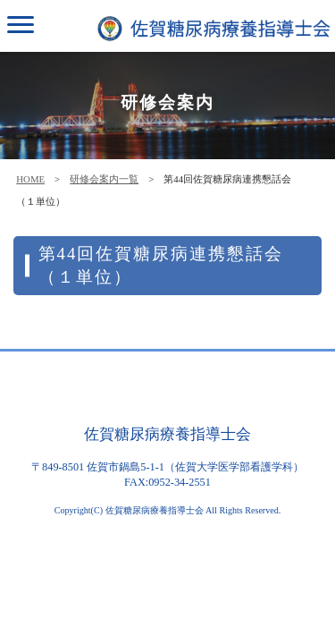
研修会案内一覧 (104, 179)
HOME (30, 179)
